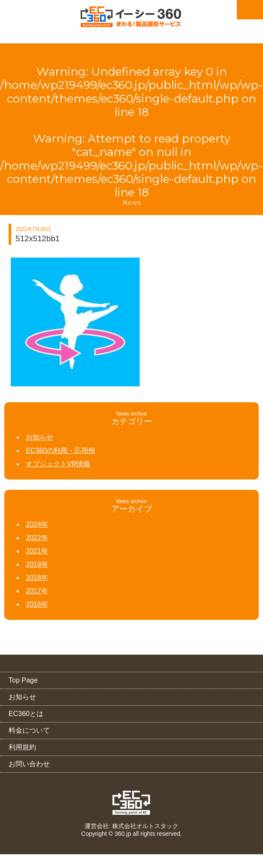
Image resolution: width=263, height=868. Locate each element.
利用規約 (22, 747)
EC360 (132, 803)
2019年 (37, 564)
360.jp (123, 834)
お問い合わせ (29, 764)
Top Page (23, 680)
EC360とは (26, 714)
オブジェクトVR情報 (58, 464)
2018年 (37, 578)
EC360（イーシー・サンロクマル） (131, 20)
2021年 (37, 551)
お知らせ (40, 437)
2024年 (37, 524)
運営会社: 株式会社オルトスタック (131, 826)
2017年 (37, 591)
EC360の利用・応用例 (60, 451)
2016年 (37, 604)
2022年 (37, 538)
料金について (29, 730)
